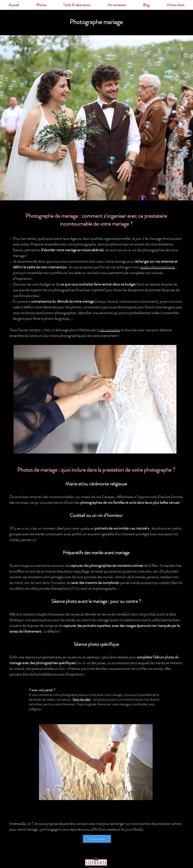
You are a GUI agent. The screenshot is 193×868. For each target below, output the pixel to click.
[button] (41, 5)
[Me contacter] (97, 839)
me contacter (110, 330)
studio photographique (158, 267)
